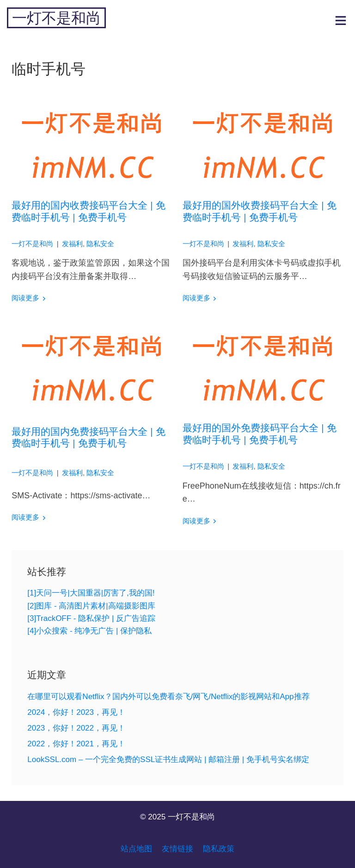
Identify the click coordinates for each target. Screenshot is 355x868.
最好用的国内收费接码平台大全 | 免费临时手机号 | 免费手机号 (89, 211)
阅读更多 (25, 298)
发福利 (72, 244)
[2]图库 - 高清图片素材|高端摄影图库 (91, 606)
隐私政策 (219, 849)
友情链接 (177, 849)
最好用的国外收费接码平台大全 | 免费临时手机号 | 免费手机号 (260, 211)
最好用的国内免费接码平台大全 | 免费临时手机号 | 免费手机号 (89, 437)
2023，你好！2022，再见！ (76, 728)
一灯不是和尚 (56, 18)
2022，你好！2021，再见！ (76, 744)
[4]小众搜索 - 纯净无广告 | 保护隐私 (89, 631)
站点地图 (136, 849)
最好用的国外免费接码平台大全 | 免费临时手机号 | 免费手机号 (260, 434)
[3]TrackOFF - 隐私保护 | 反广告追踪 (91, 618)
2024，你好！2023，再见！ (76, 712)
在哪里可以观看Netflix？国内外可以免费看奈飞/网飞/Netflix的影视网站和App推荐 (168, 697)
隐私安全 (100, 244)
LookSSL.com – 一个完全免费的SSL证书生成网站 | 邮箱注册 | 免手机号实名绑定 (168, 759)
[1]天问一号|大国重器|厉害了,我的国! (91, 593)
